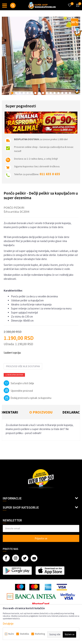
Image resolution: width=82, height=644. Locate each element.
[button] (13, 5)
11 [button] (51, 93)
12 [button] (55, 93)
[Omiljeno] (70, 3)
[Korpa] (77, 9)
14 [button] (62, 93)
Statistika (24, 634)
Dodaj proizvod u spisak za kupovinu (28, 398)
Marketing (40, 634)
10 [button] (47, 93)
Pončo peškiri (14, 208)
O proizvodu (41, 412)
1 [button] (12, 93)
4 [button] (24, 93)
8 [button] (39, 93)
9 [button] (43, 93)
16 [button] (70, 93)
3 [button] (20, 93)
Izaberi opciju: (12, 353)
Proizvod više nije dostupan (23, 366)
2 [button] (16, 93)
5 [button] (28, 93)
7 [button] (35, 93)
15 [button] (66, 93)
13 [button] (58, 93)
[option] (41, 56)
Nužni (11, 634)
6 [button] (31, 93)
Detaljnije (8, 624)
